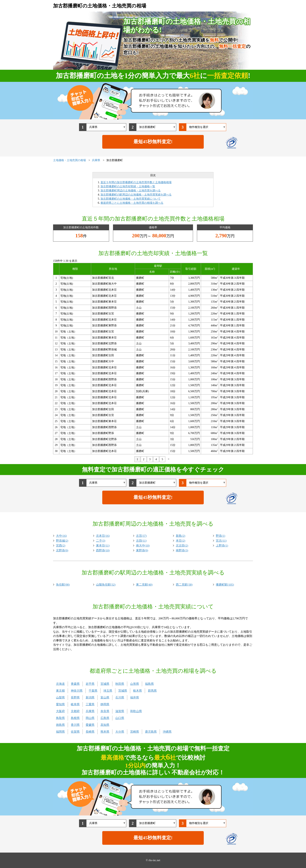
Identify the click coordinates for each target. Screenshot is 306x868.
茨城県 (123, 691)
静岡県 (105, 704)
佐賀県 (75, 732)
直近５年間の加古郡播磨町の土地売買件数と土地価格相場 (136, 182)
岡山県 (90, 718)
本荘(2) (181, 541)
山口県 (120, 718)
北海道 (60, 684)
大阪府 (60, 711)
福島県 (149, 684)
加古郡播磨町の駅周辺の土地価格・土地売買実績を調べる (136, 195)
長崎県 (90, 732)
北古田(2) (182, 546)
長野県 (75, 697)
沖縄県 (167, 732)
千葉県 (93, 691)
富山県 (105, 697)
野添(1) (221, 536)
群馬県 (152, 691)
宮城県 (105, 684)
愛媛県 (90, 725)
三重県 (90, 704)
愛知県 (60, 704)
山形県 (135, 684)
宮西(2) (61, 546)
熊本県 (105, 732)
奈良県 (105, 711)
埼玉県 (108, 691)
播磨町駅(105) (225, 585)
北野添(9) (62, 550)
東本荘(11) (103, 546)
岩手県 (90, 684)
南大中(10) (143, 546)
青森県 (75, 684)
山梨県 (60, 697)
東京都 (60, 691)
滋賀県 (120, 711)
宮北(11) (221, 541)
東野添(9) (142, 550)
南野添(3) (182, 550)
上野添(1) (222, 546)
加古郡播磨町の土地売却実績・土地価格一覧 (128, 186)
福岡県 (60, 732)
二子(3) (101, 541)
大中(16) (61, 536)
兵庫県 (90, 711)
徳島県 (60, 725)
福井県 (135, 697)
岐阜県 (75, 704)
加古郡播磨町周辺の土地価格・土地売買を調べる (131, 191)
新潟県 (90, 697)
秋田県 (120, 684)
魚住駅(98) (63, 585)
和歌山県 (136, 711)
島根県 (75, 718)
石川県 (120, 697)
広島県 (105, 718)
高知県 (105, 725)
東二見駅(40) (144, 585)
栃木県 (137, 691)
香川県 (75, 725)
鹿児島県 (151, 732)
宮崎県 (135, 732)
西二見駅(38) (184, 585)
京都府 (75, 711)
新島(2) (181, 536)
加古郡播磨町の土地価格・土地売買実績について (131, 199)
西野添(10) (103, 550)
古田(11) (141, 541)
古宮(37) (141, 536)
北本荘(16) (103, 536)
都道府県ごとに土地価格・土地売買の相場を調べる (132, 203)
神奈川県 (77, 691)
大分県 (120, 732)
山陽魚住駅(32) (106, 585)
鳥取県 (60, 718)
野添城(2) (62, 541)
